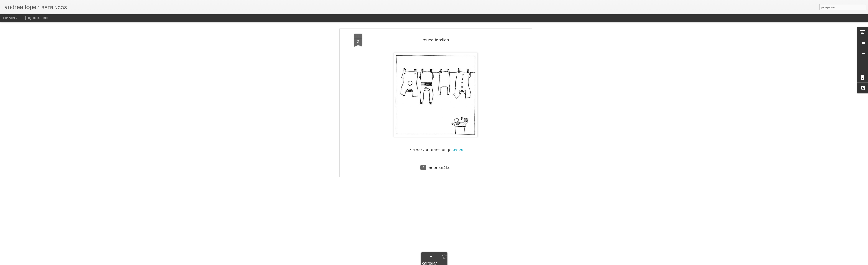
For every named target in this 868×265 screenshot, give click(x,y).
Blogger (467, 263)
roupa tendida (436, 23)
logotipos (34, 18)
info (45, 18)
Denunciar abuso (482, 263)
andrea (458, 133)
